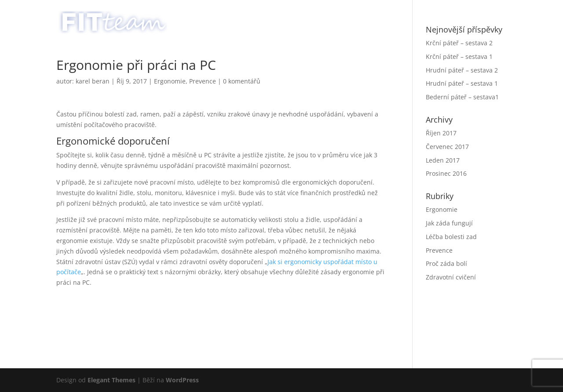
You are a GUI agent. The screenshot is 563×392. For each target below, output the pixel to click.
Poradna (439, 18)
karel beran (93, 81)
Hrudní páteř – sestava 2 (462, 70)
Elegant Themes (112, 380)
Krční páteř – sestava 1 (459, 56)
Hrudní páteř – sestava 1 (462, 83)
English (490, 18)
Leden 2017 (443, 160)
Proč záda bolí (446, 263)
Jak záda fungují (449, 223)
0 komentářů (242, 81)
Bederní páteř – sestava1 (462, 97)
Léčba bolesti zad (451, 237)
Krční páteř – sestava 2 (459, 43)
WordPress (182, 380)
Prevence (203, 81)
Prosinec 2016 (446, 173)
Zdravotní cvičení (451, 277)
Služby (381, 18)
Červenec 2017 (447, 147)
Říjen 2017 (441, 133)
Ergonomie (170, 81)
